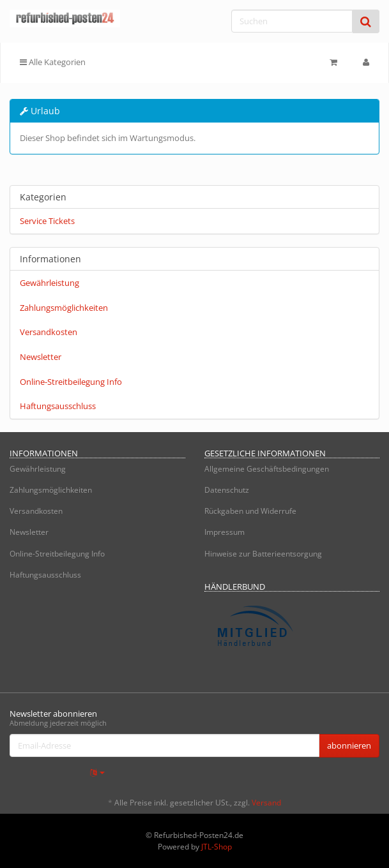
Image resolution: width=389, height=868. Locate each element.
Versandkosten (49, 332)
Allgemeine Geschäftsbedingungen (267, 469)
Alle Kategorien (53, 62)
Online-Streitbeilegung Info (71, 382)
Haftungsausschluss (58, 406)
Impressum (225, 532)
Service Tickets (47, 221)
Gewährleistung (50, 283)
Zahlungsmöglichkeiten (64, 308)
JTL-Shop (217, 847)
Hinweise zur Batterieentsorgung (263, 554)
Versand (266, 803)
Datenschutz (227, 490)
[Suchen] (292, 21)
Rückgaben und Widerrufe (250, 511)
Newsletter (41, 357)
